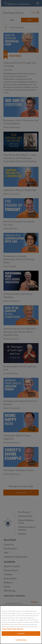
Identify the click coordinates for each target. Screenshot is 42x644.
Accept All (21, 634)
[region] (21, 625)
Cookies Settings (21, 640)
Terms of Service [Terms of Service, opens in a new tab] (18, 629)
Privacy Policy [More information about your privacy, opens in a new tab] (7, 629)
